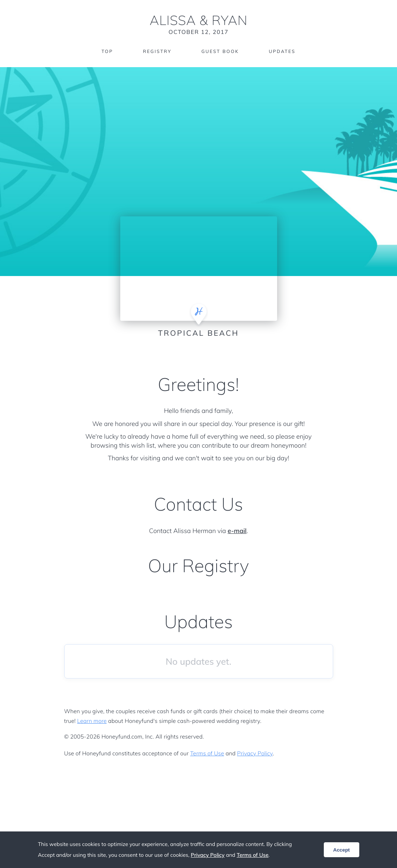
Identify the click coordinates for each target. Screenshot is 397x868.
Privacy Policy (255, 753)
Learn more (92, 721)
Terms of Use (207, 753)
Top (107, 51)
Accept (341, 850)
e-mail (237, 531)
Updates (282, 51)
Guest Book (220, 51)
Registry (157, 51)
